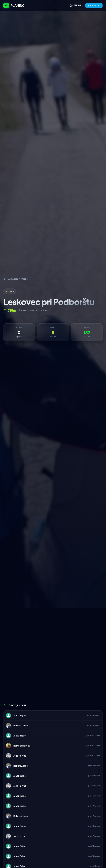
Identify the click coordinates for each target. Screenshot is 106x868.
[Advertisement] (53, 628)
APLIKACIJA (94, 6)
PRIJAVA (75, 6)
